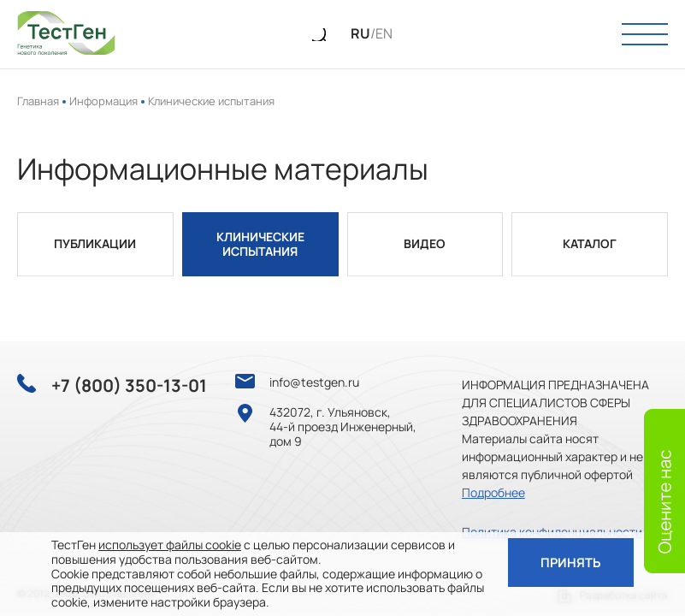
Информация (103, 101)
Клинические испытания (260, 245)
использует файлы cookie (170, 545)
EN (384, 34)
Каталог (590, 244)
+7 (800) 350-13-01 (129, 386)
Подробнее (493, 492)
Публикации (95, 244)
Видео (425, 244)
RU (360, 34)
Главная (38, 101)
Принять (568, 563)
